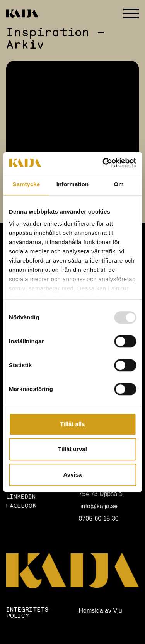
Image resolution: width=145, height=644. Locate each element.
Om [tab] (119, 184)
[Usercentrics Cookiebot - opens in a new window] (103, 163)
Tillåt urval (72, 449)
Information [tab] (73, 184)
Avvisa (73, 475)
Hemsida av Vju (101, 611)
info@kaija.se (98, 506)
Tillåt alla (73, 424)
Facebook (21, 506)
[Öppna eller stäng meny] (131, 13)
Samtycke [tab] (26, 184)
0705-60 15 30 (99, 518)
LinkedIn (21, 497)
